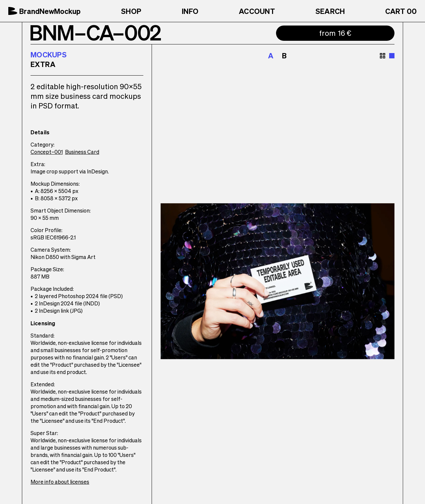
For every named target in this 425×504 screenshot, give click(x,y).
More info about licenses (60, 482)
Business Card (82, 152)
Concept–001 (47, 152)
